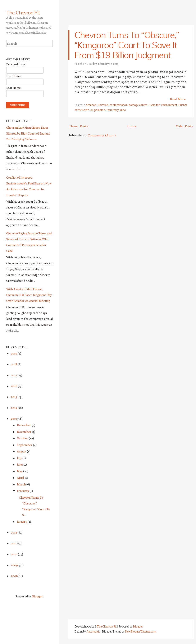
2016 (14, 386)
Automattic (93, 631)
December (24, 425)
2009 (15, 565)
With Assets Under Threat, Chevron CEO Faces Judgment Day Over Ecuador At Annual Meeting (29, 295)
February (23, 491)
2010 (14, 554)
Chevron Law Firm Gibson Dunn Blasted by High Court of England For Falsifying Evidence (28, 133)
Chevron (103, 105)
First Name (14, 76)
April (21, 478)
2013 (14, 419)
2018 (14, 364)
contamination (119, 105)
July (20, 458)
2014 (14, 408)
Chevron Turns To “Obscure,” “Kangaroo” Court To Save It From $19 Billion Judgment (127, 45)
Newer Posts (79, 126)
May (20, 471)
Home (132, 126)
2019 (14, 353)
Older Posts (184, 126)
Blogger (38, 596)
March (22, 484)
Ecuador (155, 105)
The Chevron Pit (23, 13)
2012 (14, 532)
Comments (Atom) (102, 135)
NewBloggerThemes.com (141, 631)
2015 (14, 397)
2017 (14, 375)
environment (169, 105)
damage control (139, 105)
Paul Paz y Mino (116, 110)
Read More (178, 99)
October (23, 438)
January (22, 521)
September (25, 445)
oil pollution (98, 110)
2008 (15, 576)
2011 (14, 543)
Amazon (91, 105)
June (20, 464)
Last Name (13, 88)
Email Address (16, 64)
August (22, 451)
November (24, 432)
